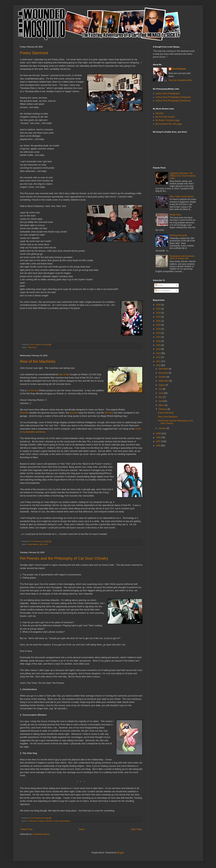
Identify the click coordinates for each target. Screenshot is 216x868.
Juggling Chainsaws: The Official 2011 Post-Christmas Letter (183, 176)
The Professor (179, 69)
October (162, 377)
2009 (159, 433)
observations (33, 544)
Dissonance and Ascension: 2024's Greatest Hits (182, 257)
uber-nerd (44, 544)
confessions (33, 821)
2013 (159, 353)
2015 (159, 345)
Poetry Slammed (34, 53)
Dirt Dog (109, 413)
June (161, 393)
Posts (159, 285)
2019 (159, 329)
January (162, 428)
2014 (159, 349)
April (161, 401)
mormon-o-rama (52, 821)
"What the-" (32, 347)
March (162, 405)
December (164, 369)
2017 (159, 337)
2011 (159, 361)
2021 (159, 321)
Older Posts (136, 829)
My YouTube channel (165, 117)
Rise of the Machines (38, 361)
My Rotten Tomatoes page (168, 120)
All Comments (163, 291)
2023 (159, 313)
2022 (159, 317)
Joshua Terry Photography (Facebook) (173, 101)
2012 (159, 357)
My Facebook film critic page (169, 124)
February (163, 409)
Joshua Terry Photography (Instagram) (173, 97)
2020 (159, 325)
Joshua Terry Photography (168, 94)
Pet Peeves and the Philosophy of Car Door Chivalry (64, 558)
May (161, 397)
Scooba (73, 413)
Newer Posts (27, 829)
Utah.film (160, 113)
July (161, 389)
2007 (159, 441)
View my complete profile (180, 80)
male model (64, 374)
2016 (159, 341)
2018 (159, 333)
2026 (159, 305)
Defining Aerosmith (178, 235)
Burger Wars (175, 215)
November (164, 373)
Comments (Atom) (41, 834)
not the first (33, 390)
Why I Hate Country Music (182, 197)
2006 (159, 446)
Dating (41, 821)
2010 (159, 365)
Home (82, 829)
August (162, 385)
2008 (159, 437)
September (164, 381)
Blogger (120, 853)
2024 (159, 309)
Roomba (24, 413)
